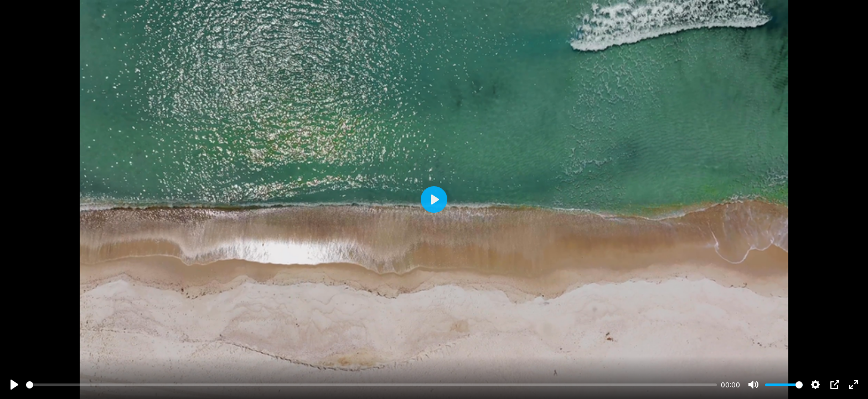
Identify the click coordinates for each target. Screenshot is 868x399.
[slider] (371, 385)
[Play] (14, 385)
